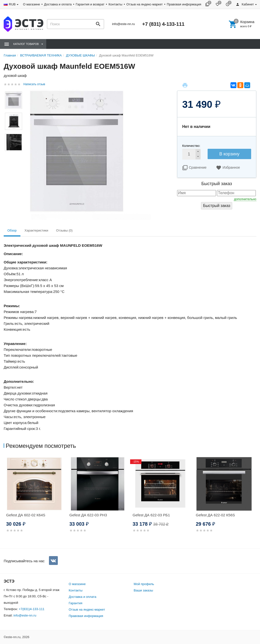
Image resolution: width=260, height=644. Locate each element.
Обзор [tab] (12, 230)
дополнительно (245, 199)
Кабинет (245, 4)
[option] (35, 500)
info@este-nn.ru (123, 24)
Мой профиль (144, 584)
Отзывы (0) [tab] (64, 230)
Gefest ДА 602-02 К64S (26, 515)
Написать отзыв (34, 84)
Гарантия (75, 603)
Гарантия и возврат (90, 4)
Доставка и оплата (58, 4)
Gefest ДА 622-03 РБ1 (151, 515)
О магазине (31, 4)
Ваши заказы (144, 590)
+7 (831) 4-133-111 (163, 24)
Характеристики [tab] (36, 230)
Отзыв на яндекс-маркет (145, 4)
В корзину (229, 154)
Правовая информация (184, 4)
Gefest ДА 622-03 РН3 (88, 515)
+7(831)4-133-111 (31, 609)
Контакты (115, 4)
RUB (12, 4)
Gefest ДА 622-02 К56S (215, 515)
